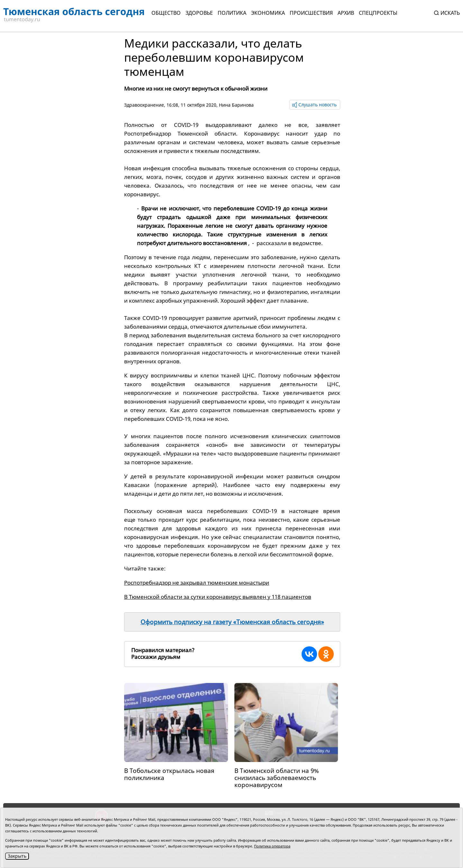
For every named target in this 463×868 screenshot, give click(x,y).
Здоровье (199, 13)
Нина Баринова (236, 105)
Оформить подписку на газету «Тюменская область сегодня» (232, 622)
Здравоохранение (144, 105)
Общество (166, 13)
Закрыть (17, 856)
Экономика (268, 13)
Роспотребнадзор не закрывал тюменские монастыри (197, 583)
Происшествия (311, 13)
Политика (232, 13)
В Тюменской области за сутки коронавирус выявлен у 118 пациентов (218, 597)
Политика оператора (272, 846)
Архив (346, 13)
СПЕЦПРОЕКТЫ (378, 13)
